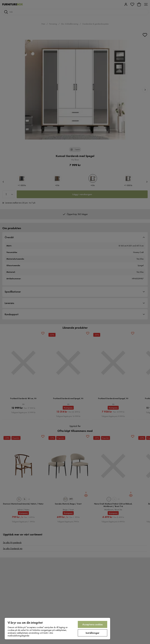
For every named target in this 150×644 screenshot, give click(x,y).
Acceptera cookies (93, 624)
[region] (57, 629)
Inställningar (93, 633)
